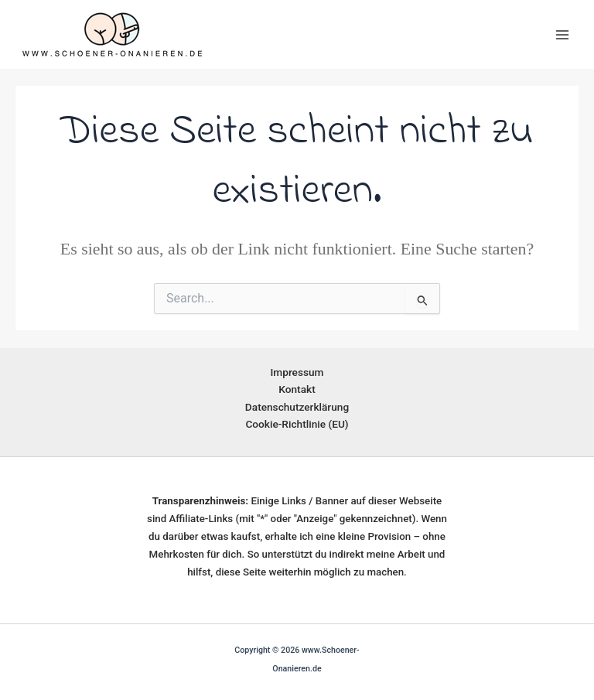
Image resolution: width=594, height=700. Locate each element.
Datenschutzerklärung (297, 407)
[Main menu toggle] (562, 35)
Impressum (297, 372)
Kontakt (297, 389)
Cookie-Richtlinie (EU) (297, 424)
